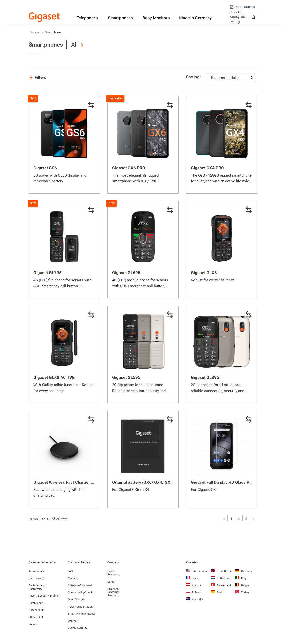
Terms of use (37, 571)
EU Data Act (36, 617)
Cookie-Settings (78, 628)
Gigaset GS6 (45, 168)
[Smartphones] (120, 19)
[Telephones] (87, 19)
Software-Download (80, 585)
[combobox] (77, 45)
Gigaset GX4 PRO (207, 168)
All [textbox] (74, 45)
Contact (73, 621)
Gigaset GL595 (126, 377)
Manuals (73, 578)
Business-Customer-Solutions (114, 592)
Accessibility (36, 610)
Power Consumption (80, 607)
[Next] (254, 519)
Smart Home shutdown (82, 614)
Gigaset (34, 32)
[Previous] (224, 519)
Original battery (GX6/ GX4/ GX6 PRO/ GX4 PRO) (158, 482)
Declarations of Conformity (38, 587)
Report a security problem (44, 596)
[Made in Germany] (195, 18)
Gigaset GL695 (126, 273)
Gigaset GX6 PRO (129, 168)
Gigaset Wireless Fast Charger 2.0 (65, 482)
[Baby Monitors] (156, 18)
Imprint (33, 624)
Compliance (36, 603)
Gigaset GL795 (48, 273)
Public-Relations (113, 573)
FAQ (70, 571)
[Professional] (244, 7)
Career (111, 582)
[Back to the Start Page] (44, 17)
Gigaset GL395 (205, 377)
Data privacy (36, 578)
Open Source (76, 599)
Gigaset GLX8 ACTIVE (54, 377)
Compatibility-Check (80, 593)
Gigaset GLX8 (204, 273)
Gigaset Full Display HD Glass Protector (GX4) (234, 482)
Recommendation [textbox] (226, 78)
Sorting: (193, 77)
